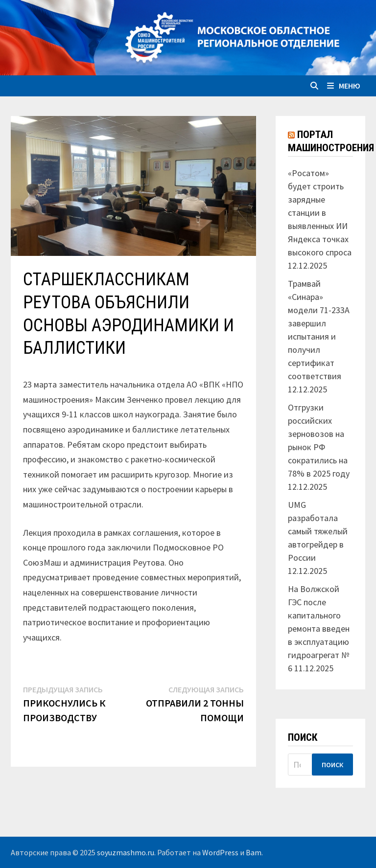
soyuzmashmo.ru (126, 852)
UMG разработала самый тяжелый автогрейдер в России (318, 531)
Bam (254, 852)
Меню (344, 86)
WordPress (220, 852)
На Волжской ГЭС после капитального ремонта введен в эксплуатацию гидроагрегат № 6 (319, 628)
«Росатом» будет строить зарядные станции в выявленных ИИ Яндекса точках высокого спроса (320, 213)
